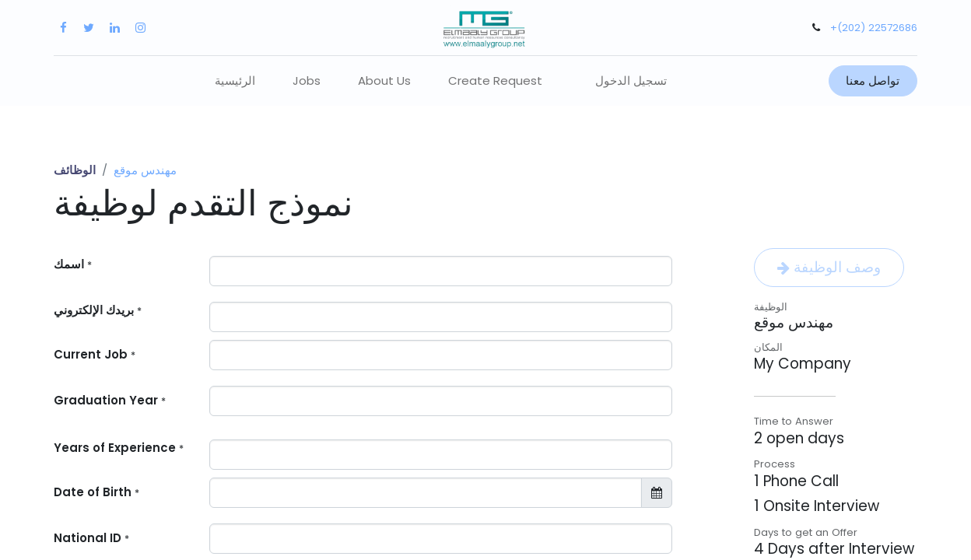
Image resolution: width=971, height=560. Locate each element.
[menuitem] (235, 81)
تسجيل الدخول (631, 80)
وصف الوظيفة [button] (829, 267)
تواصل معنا (873, 80)
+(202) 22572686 (874, 28)
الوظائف (75, 170)
